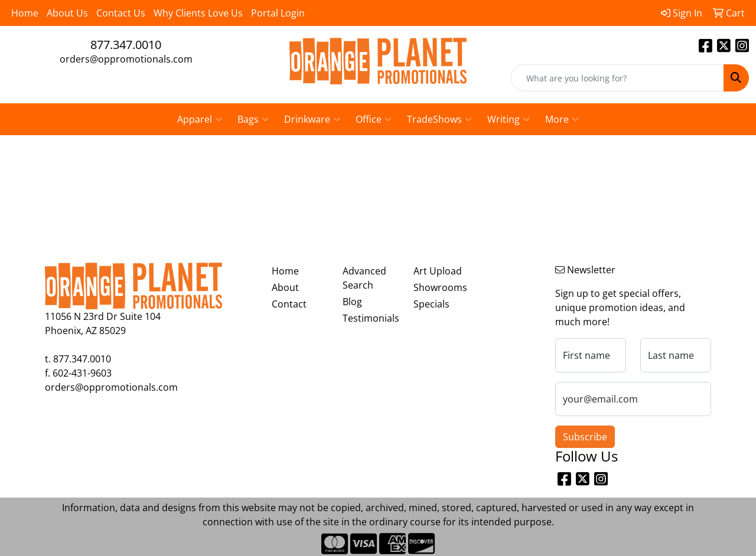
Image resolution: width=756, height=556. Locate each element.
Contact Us (121, 13)
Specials (431, 304)
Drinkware (312, 119)
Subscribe (585, 437)
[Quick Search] (617, 78)
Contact (289, 304)
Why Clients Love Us (198, 13)
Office (374, 119)
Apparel (200, 119)
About (285, 287)
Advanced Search (364, 278)
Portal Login (278, 13)
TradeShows (439, 119)
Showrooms (440, 287)
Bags (253, 119)
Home (25, 13)
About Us (67, 13)
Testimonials (371, 318)
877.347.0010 (126, 45)
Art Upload (438, 271)
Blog (352, 302)
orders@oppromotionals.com (126, 59)
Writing (509, 119)
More (562, 119)
